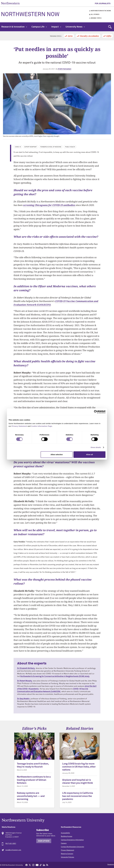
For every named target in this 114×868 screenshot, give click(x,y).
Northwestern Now (30, 15)
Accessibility (65, 833)
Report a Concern (67, 854)
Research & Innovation (14, 27)
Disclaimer (111, 865)
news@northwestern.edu (13, 850)
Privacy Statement (67, 850)
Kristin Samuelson (65, 69)
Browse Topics (96, 18)
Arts (70, 36)
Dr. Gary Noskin (23, 699)
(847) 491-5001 (11, 844)
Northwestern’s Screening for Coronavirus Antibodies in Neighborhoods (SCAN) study (55, 676)
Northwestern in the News (101, 11)
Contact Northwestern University (72, 847)
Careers (64, 843)
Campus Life (39, 27)
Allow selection (57, 454)
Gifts (109, 36)
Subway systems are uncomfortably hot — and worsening (31, 796)
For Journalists (103, 4)
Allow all (89, 454)
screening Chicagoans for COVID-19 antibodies (49, 205)
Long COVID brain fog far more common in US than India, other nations (79, 767)
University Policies (67, 857)
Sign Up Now (44, 841)
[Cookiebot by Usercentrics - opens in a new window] (96, 412)
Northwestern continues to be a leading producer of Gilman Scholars (34, 780)
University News (75, 27)
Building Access (67, 836)
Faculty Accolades (89, 36)
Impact (56, 27)
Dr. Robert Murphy (24, 681)
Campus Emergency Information (72, 840)
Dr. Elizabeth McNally (26, 668)
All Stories (95, 15)
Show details (96, 447)
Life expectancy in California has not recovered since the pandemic (78, 796)
